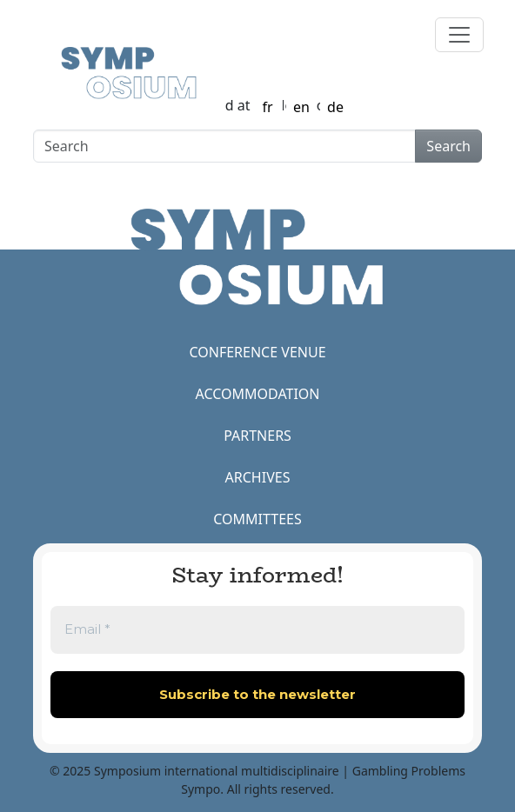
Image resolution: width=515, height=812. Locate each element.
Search (448, 146)
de (335, 107)
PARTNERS (257, 436)
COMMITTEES (257, 519)
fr (267, 107)
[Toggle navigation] (459, 35)
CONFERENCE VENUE (257, 352)
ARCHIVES (258, 477)
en (301, 107)
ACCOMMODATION (258, 394)
